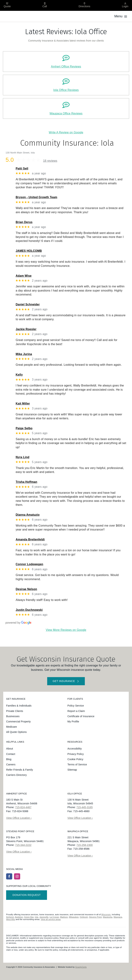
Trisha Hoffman (26, 482)
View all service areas (51, 919)
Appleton (19, 917)
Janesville (44, 917)
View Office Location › (19, 818)
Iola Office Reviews (66, 90)
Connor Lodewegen (29, 564)
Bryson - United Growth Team (36, 197)
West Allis (11, 919)
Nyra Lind (23, 457)
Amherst (10, 917)
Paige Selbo (24, 428)
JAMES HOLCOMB (29, 251)
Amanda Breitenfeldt (30, 539)
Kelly (19, 375)
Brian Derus (24, 222)
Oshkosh (84, 917)
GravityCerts (81, 967)
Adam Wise (24, 276)
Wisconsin (106, 914)
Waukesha (108, 917)
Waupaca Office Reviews (66, 113)
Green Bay (29, 917)
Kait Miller (23, 404)
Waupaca (118, 917)
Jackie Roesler (26, 329)
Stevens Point (95, 917)
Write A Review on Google (66, 132)
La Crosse (54, 917)
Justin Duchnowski (29, 610)
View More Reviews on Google (66, 630)
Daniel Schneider (28, 304)
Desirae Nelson (26, 589)
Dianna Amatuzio (28, 515)
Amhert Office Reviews (66, 67)
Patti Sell (22, 169)
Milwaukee (74, 917)
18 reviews (50, 161)
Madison (64, 917)
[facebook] (9, 876)
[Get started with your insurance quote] (66, 681)
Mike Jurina (24, 354)
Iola (37, 917)
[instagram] (17, 876)
